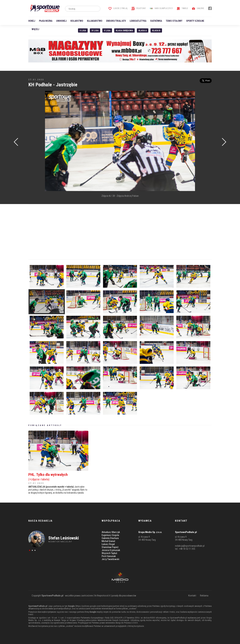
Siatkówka (156, 21)
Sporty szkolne (195, 21)
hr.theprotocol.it (102, 596)
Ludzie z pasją (118, 8)
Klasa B (156, 30)
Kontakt (192, 596)
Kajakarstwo (95, 21)
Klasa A (143, 30)
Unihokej (61, 21)
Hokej (32, 21)
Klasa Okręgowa (124, 30)
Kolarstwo (77, 21)
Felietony (139, 8)
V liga (107, 30)
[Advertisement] (33, 141)
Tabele (182, 8)
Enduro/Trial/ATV (116, 21)
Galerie (198, 8)
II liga (83, 30)
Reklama (204, 596)
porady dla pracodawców (124, 596)
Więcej (35, 29)
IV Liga (95, 30)
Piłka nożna (46, 21)
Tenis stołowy (174, 21)
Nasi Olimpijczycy (161, 8)
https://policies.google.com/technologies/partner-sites (100, 606)
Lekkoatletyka (138, 21)
